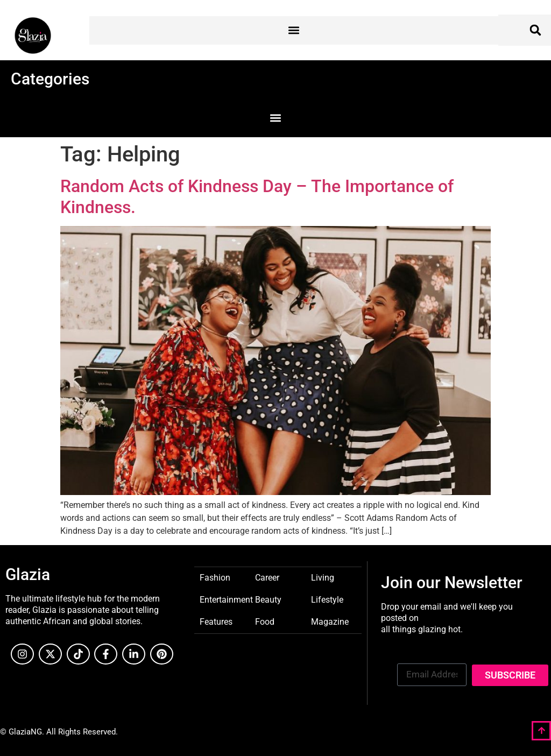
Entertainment (226, 599)
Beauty (268, 599)
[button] (294, 30)
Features (216, 621)
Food (265, 621)
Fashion (215, 577)
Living (323, 577)
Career (267, 577)
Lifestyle (327, 599)
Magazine (330, 621)
